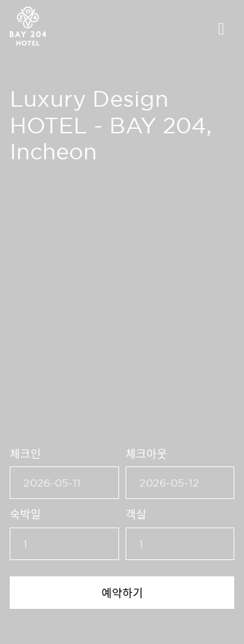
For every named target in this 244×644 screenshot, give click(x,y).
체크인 (25, 453)
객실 (136, 514)
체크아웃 (146, 453)
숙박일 (25, 514)
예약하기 (122, 592)
